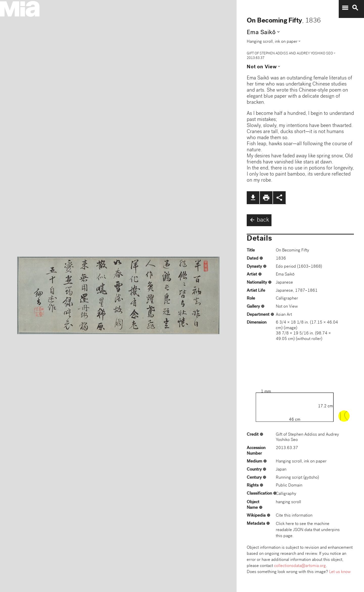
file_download (253, 198)
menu (345, 8)
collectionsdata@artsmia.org (300, 566)
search (355, 8)
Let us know (340, 572)
